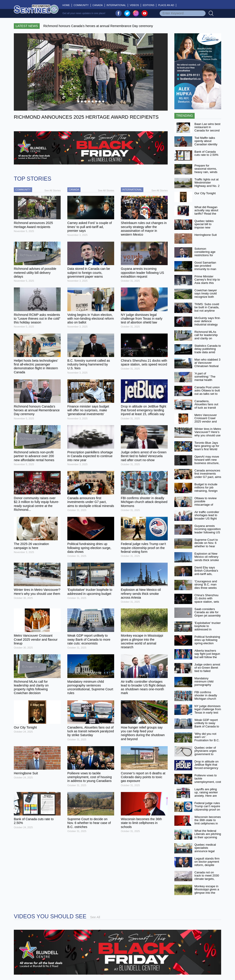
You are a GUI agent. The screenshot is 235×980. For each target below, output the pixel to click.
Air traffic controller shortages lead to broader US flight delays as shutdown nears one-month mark (207, 520)
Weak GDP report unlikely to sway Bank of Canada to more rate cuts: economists (207, 727)
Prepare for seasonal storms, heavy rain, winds (206, 169)
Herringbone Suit (206, 235)
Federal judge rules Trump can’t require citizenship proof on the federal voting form (207, 810)
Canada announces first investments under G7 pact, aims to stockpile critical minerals (208, 477)
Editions (148, 5)
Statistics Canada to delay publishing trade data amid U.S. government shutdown (208, 352)
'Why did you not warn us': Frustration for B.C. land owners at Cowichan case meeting (207, 742)
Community (81, 5)
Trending (184, 116)
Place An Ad (166, 5)
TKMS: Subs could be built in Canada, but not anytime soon (207, 309)
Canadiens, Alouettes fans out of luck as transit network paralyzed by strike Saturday (206, 408)
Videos (134, 5)
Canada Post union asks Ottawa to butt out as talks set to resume (207, 392)
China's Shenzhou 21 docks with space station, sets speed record (207, 600)
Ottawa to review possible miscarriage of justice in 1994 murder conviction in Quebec (208, 506)
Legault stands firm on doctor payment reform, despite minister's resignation (207, 865)
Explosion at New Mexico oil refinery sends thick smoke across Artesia (207, 559)
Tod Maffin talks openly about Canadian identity (206, 141)
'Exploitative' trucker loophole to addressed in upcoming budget (208, 628)
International (116, 5)
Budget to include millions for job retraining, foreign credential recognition (206, 491)
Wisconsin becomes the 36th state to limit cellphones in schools (208, 822)
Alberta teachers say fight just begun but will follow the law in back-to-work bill (207, 657)
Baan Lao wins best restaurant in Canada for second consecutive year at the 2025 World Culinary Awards (207, 132)
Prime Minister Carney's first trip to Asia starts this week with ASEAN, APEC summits (207, 283)
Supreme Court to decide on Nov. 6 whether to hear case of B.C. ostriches (206, 546)
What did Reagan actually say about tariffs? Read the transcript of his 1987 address (206, 214)
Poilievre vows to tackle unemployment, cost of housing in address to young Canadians (208, 784)
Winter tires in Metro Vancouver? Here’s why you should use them (208, 434)
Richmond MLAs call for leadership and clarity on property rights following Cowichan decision (207, 340)
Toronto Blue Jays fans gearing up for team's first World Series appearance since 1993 (207, 449)
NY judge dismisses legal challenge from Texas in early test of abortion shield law (208, 713)
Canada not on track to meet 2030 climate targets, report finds (207, 877)
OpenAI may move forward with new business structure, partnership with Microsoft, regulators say (207, 465)
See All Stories (53, 190)
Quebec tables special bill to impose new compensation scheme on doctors (207, 228)
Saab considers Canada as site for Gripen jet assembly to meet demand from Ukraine (208, 616)
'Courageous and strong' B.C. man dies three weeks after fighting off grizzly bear (206, 588)
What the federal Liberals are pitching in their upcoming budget (208, 836)
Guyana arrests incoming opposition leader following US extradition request (208, 531)
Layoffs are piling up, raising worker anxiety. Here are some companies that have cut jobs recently (206, 797)
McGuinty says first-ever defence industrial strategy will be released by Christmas (207, 325)
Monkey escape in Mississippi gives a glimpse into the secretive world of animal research (207, 893)
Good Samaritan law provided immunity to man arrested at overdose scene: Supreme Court (205, 271)
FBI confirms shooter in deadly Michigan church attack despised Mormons (206, 699)
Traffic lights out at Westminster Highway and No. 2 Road (207, 184)
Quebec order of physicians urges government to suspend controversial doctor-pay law (205, 756)
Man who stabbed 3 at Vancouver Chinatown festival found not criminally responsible (207, 366)
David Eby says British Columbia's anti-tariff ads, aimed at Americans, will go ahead (206, 576)
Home (67, 5)
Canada (98, 5)
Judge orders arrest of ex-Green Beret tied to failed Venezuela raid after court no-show (208, 671)
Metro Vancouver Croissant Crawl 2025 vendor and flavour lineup (206, 420)
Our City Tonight (205, 193)
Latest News (27, 26)
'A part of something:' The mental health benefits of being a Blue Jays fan (207, 380)
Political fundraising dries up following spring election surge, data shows (207, 642)
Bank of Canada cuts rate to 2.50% (206, 153)
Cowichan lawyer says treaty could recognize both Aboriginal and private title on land (207, 297)
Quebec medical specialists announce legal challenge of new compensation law (206, 851)
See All (95, 917)
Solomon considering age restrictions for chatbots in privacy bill (207, 255)
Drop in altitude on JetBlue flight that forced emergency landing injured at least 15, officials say (206, 770)
